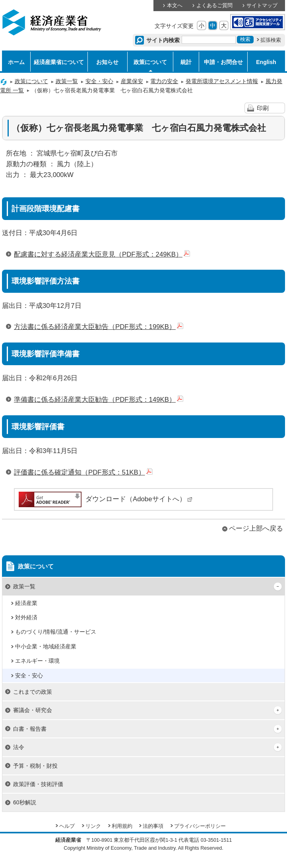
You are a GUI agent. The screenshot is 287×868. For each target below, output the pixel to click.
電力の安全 (164, 81)
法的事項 (153, 826)
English (266, 62)
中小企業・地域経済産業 (46, 646)
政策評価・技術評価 (38, 784)
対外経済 (26, 617)
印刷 (263, 108)
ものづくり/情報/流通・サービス (56, 632)
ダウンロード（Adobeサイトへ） (105, 499)
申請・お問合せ (223, 62)
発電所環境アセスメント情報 (222, 81)
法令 (19, 747)
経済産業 (26, 603)
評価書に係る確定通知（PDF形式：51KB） (83, 472)
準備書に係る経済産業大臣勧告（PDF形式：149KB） (99, 400)
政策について (150, 62)
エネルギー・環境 (37, 661)
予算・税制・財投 (35, 766)
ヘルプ (67, 826)
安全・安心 (99, 81)
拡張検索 (271, 40)
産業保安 (132, 81)
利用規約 (122, 826)
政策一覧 (67, 81)
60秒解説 (25, 802)
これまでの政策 (33, 692)
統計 (186, 62)
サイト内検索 (163, 40)
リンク (93, 826)
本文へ (175, 6)
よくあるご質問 (214, 6)
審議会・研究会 (33, 710)
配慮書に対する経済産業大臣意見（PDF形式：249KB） (102, 254)
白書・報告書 (30, 729)
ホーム (16, 62)
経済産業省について (59, 62)
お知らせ (107, 62)
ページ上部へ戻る (256, 528)
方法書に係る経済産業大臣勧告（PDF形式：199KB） (99, 327)
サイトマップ (262, 6)
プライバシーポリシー (200, 826)
